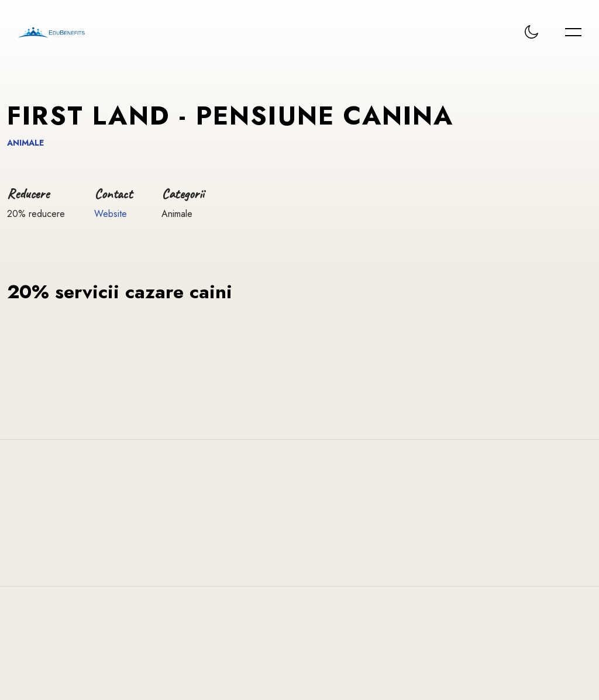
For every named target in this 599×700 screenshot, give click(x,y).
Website (111, 214)
